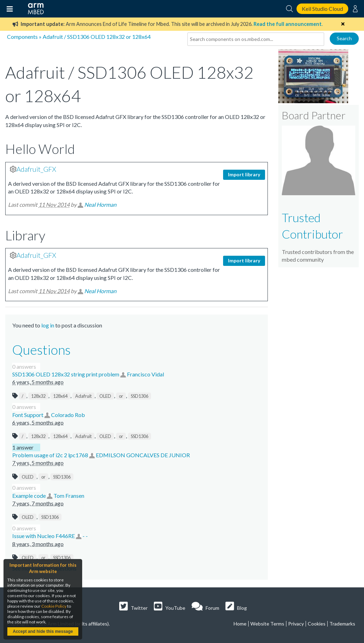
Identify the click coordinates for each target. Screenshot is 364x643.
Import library (244, 174)
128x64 (60, 396)
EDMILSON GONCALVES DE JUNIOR (143, 455)
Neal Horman (100, 204)
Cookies (317, 624)
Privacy (296, 624)
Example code (30, 496)
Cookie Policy (54, 606)
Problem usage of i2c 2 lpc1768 (51, 455)
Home (240, 624)
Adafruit (83, 396)
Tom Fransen (69, 496)
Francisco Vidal (145, 374)
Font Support (28, 415)
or (121, 396)
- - (85, 536)
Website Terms (267, 624)
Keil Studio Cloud (322, 9)
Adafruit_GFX (36, 169)
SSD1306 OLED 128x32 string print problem (66, 374)
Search (344, 38)
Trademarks (342, 624)
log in (48, 325)
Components (22, 37)
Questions (41, 349)
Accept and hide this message (43, 631)
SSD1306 (140, 396)
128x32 (38, 396)
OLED (105, 396)
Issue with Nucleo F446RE (44, 536)
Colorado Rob (68, 415)
